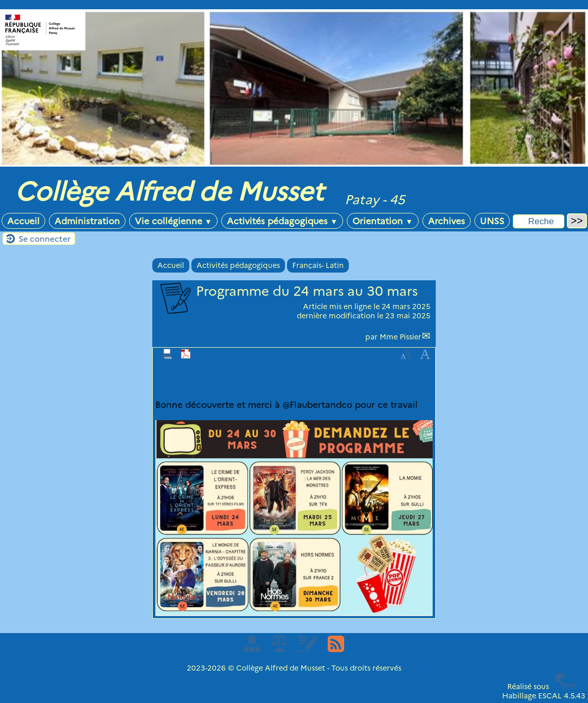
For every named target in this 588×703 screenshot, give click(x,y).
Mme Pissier (400, 337)
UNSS (492, 221)
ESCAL (550, 696)
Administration (87, 221)
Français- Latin (318, 265)
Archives (447, 221)
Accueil (23, 221)
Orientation (382, 221)
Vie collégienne (173, 221)
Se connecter (44, 239)
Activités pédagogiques (282, 221)
